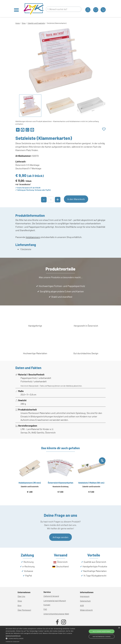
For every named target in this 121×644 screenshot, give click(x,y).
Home (18, 23)
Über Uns (21, 596)
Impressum (85, 596)
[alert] (60, 635)
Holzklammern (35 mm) (30, 483)
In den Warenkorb (76, 199)
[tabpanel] (60, 23)
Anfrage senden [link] (60, 537)
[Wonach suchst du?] (64, 9)
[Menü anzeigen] (16, 10)
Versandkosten (25, 184)
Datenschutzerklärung (13, 636)
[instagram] (64, 622)
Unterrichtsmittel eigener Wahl (56, 614)
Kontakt (47, 605)
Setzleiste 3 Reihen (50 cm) (91, 483)
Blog (19, 605)
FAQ (45, 609)
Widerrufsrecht (86, 610)
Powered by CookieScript (13, 642)
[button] (41, 638)
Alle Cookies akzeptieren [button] (102, 631)
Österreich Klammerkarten (60, 483)
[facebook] (57, 622)
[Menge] (51, 200)
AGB (82, 605)
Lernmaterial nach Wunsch (55, 601)
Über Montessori (24, 610)
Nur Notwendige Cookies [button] (102, 637)
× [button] (119, 628)
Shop (24, 23)
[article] (30, 478)
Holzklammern (33, 237)
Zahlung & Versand (51, 596)
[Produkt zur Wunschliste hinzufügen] (104, 129)
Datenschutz (85, 601)
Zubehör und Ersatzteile (36, 23)
